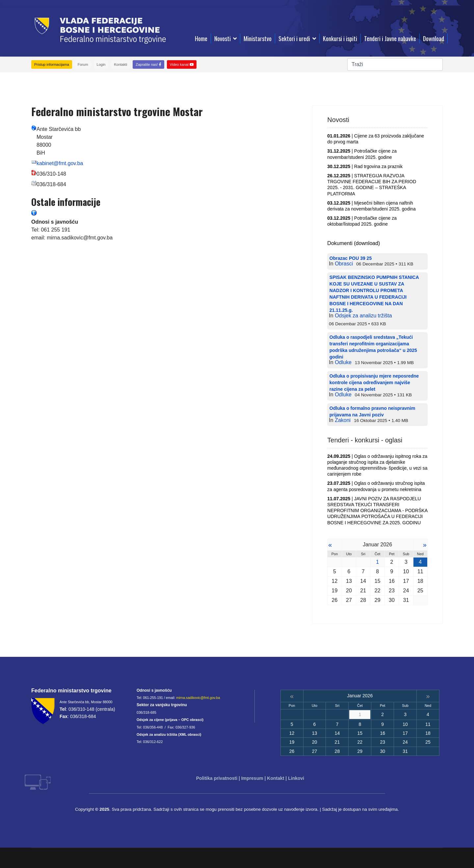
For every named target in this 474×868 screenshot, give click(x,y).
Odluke (343, 362)
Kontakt (276, 778)
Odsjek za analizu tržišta (363, 316)
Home (201, 38)
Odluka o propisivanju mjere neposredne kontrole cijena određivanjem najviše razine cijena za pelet (374, 383)
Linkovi (296, 778)
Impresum (252, 778)
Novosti (223, 38)
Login (101, 64)
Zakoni (343, 420)
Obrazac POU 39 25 (351, 258)
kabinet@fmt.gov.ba (60, 163)
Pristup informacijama (52, 64)
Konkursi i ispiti (340, 38)
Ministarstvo (258, 38)
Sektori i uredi (294, 38)
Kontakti (120, 64)
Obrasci (344, 264)
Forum (83, 64)
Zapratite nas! (148, 64)
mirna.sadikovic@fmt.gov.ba (198, 698)
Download (434, 38)
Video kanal (182, 64)
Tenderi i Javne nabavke (390, 38)
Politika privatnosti (217, 778)
